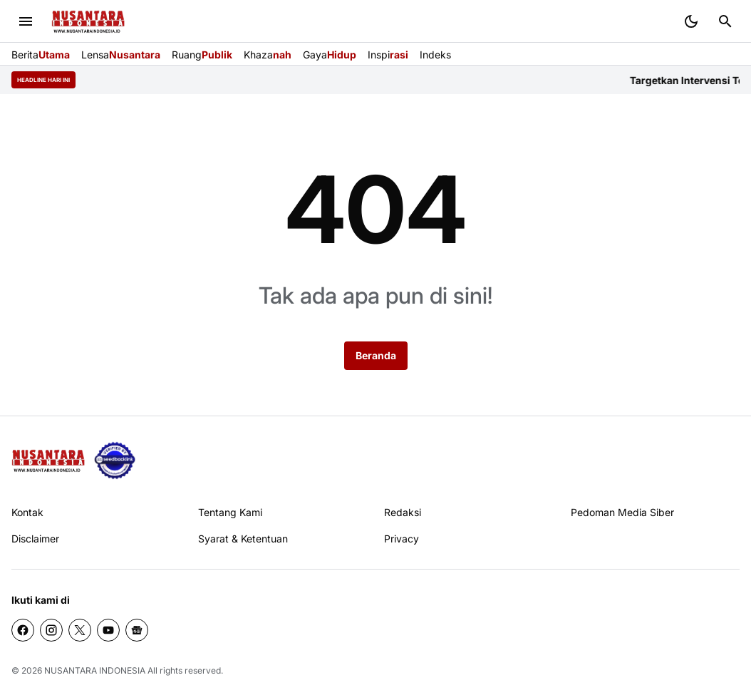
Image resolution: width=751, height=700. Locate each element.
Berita (41, 55)
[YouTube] (108, 630)
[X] (80, 630)
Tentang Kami (230, 512)
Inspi (388, 55)
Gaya (330, 55)
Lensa (121, 55)
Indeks (435, 55)
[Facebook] (23, 630)
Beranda (376, 355)
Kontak (27, 512)
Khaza (268, 55)
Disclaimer (35, 539)
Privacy (402, 539)
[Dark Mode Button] (691, 21)
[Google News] (137, 630)
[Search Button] (725, 21)
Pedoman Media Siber (622, 512)
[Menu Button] (26, 21)
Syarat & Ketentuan (243, 539)
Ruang (202, 55)
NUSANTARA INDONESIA (95, 670)
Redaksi (403, 512)
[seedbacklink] (115, 460)
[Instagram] (51, 630)
